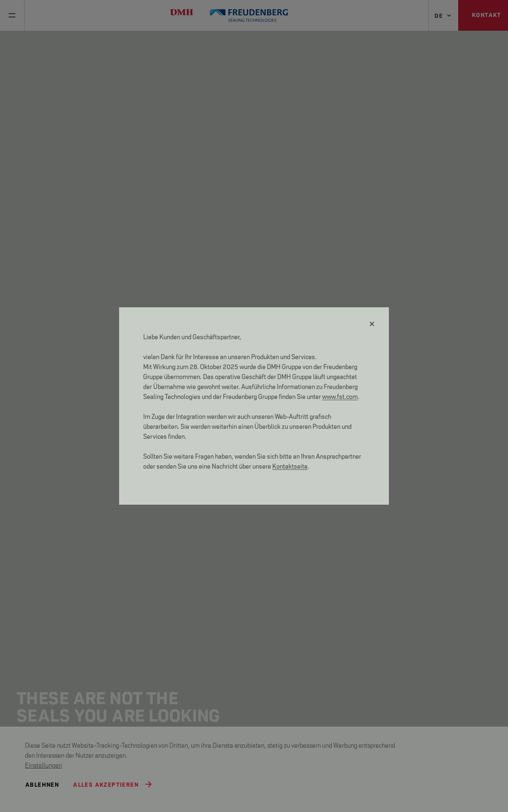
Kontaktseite (290, 466)
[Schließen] (372, 324)
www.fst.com (340, 396)
